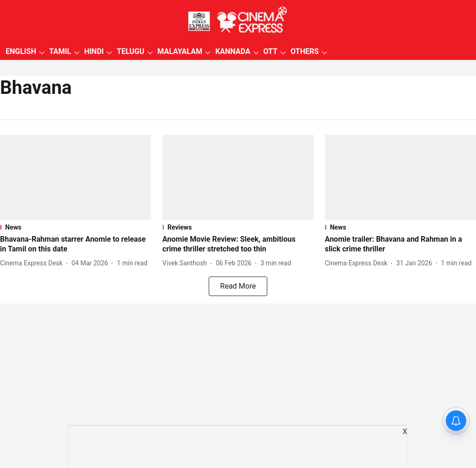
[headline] (76, 244)
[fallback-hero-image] (76, 177)
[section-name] (76, 227)
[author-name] (33, 263)
